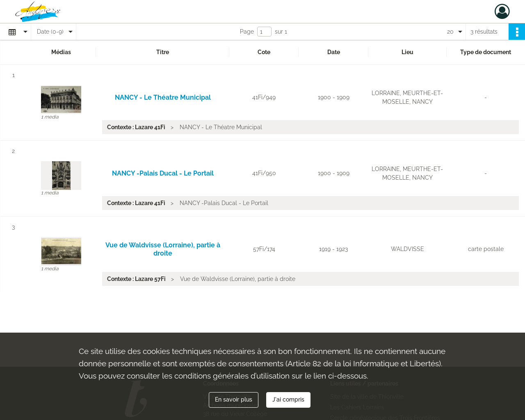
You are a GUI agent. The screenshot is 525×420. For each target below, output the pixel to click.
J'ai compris (288, 399)
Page (247, 32)
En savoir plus (234, 399)
